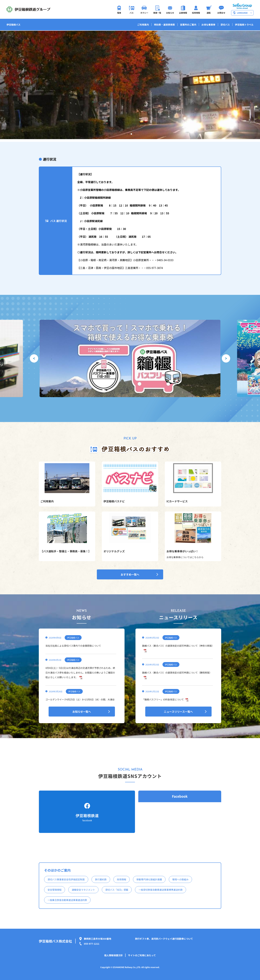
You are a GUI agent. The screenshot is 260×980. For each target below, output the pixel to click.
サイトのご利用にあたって (142, 955)
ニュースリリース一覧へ (178, 712)
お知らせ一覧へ (82, 712)
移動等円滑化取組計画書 (149, 879)
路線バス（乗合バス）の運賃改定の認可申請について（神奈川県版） (178, 646)
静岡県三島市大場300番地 (98, 939)
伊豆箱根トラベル (244, 25)
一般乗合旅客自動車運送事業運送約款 (67, 900)
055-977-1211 (92, 944)
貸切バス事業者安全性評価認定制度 (66, 879)
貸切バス (225, 25)
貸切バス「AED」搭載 (117, 890)
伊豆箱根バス (13, 25)
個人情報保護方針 (113, 955)
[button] (126, 134)
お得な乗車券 (208, 25)
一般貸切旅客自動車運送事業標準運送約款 (161, 890)
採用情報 (122, 879)
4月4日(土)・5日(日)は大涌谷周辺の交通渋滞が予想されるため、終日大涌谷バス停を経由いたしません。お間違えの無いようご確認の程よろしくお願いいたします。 (80, 673)
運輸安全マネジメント (83, 890)
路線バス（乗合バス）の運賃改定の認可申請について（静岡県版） (177, 673)
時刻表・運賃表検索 (164, 25)
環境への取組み (180, 879)
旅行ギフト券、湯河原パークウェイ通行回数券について (164, 939)
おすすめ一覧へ (130, 574)
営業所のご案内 (188, 25)
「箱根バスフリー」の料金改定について (163, 699)
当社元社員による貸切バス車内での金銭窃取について (73, 646)
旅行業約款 (101, 879)
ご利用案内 (143, 25)
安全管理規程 (55, 890)
